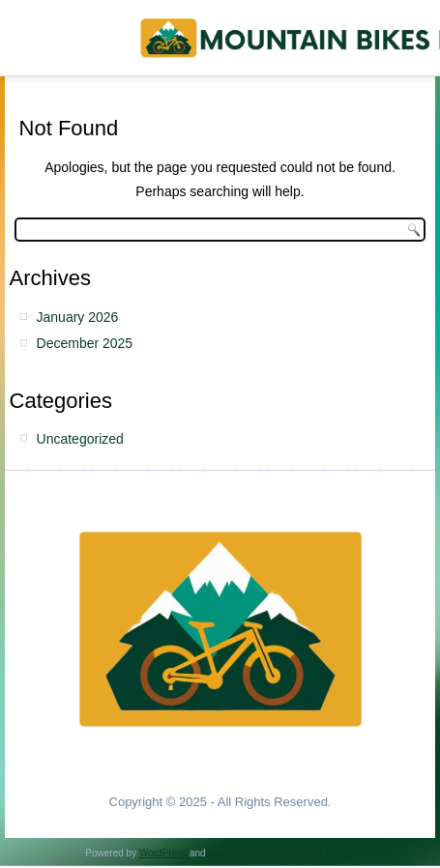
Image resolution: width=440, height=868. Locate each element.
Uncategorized (80, 439)
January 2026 (78, 317)
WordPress (163, 853)
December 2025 (85, 343)
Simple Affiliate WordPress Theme (281, 853)
